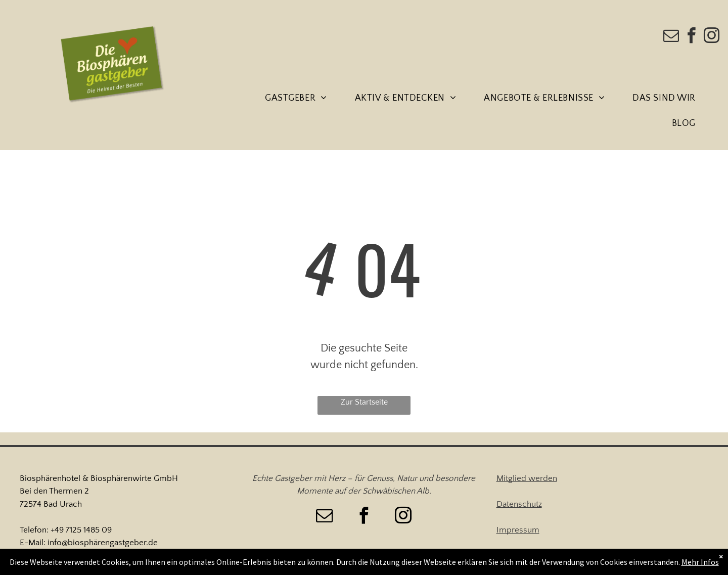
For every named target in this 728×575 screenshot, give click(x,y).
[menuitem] (300, 99)
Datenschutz (519, 504)
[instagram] (712, 37)
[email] (671, 37)
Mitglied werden (527, 478)
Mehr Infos (700, 562)
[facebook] (692, 37)
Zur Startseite (364, 402)
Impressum (518, 530)
